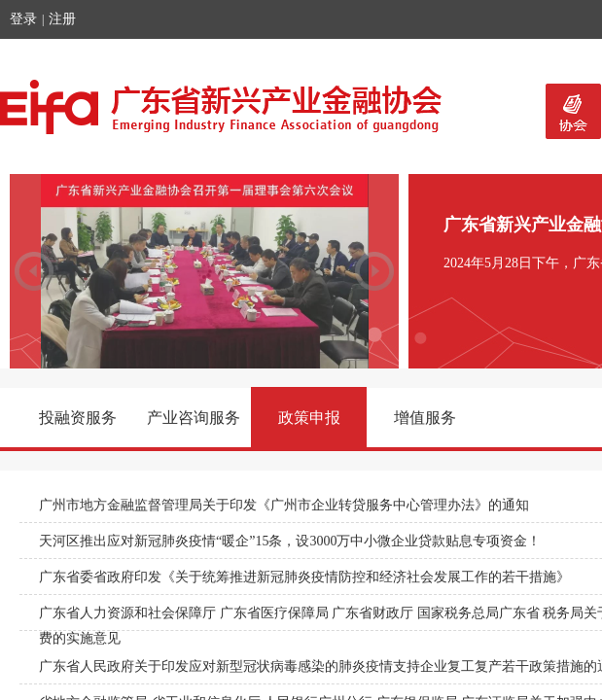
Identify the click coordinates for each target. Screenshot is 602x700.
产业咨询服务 (194, 418)
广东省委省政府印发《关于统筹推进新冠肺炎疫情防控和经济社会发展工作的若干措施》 (304, 577)
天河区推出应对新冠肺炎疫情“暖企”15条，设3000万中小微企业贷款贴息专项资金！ (290, 541)
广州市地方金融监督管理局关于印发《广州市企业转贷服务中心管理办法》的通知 (284, 505)
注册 (62, 19)
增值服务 (425, 418)
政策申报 (309, 418)
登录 (23, 19)
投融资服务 (78, 418)
